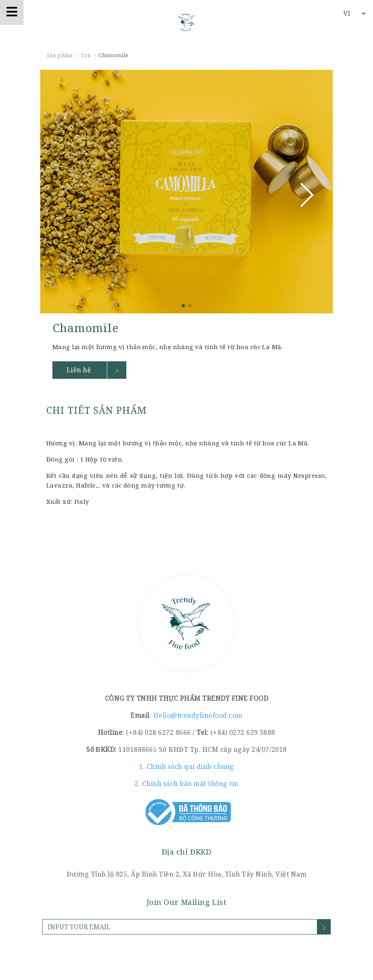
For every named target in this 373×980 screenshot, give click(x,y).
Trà (86, 55)
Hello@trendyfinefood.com (198, 715)
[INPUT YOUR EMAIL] (180, 927)
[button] (306, 195)
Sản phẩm (60, 55)
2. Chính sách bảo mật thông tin (186, 784)
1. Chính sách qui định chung (186, 766)
